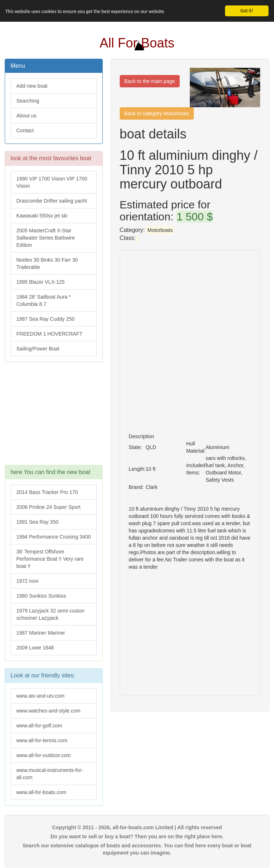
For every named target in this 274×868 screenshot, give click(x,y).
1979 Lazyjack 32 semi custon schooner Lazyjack (50, 614)
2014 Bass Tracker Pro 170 (47, 492)
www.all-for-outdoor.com (44, 755)
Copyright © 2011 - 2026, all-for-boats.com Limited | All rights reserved (137, 827)
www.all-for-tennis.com (42, 740)
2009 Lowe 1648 (35, 648)
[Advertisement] (54, 417)
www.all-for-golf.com (39, 726)
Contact (25, 130)
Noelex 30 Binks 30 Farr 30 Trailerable (47, 263)
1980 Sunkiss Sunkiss (41, 596)
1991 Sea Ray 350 (37, 522)
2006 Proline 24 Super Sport (48, 507)
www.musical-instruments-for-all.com (50, 774)
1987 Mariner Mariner (41, 633)
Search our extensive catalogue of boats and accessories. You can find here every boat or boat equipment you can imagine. (137, 849)
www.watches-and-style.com (48, 711)
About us (26, 116)
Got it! (247, 11)
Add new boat (32, 86)
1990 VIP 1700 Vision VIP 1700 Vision (52, 182)
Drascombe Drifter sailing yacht (52, 201)
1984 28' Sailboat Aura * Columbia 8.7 (44, 300)
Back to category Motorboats (157, 113)
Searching (28, 101)
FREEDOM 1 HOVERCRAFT (49, 334)
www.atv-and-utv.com (40, 696)
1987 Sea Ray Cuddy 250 (45, 319)
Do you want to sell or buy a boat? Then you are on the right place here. (137, 836)
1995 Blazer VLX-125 (40, 282)
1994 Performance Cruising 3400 (54, 537)
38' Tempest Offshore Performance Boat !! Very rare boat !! (50, 559)
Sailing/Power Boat (38, 349)
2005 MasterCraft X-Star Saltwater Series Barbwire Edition (46, 238)
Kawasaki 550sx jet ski (42, 216)
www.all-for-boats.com (41, 792)
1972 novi (27, 581)
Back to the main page (150, 81)
